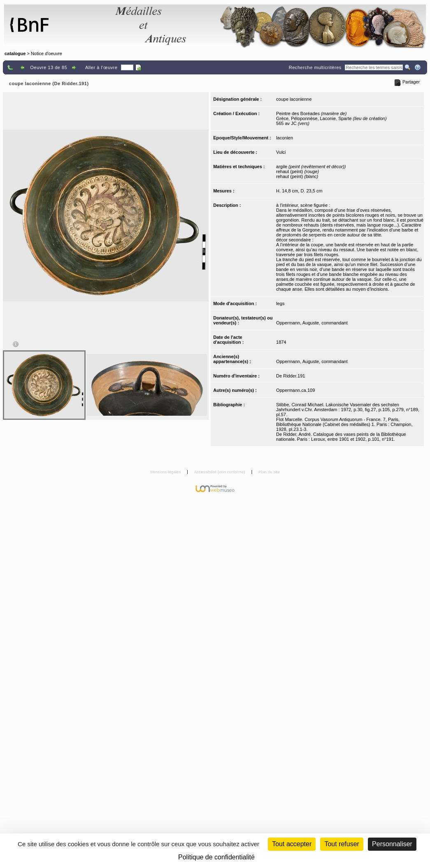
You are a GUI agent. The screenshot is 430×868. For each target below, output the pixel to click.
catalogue (15, 53)
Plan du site (269, 472)
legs (280, 303)
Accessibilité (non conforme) (220, 472)
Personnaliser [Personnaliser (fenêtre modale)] (392, 844)
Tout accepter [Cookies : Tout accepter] (292, 844)
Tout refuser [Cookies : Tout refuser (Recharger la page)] (342, 844)
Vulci (281, 152)
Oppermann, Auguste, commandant (312, 323)
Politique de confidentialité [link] (216, 857)
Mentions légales (166, 472)
